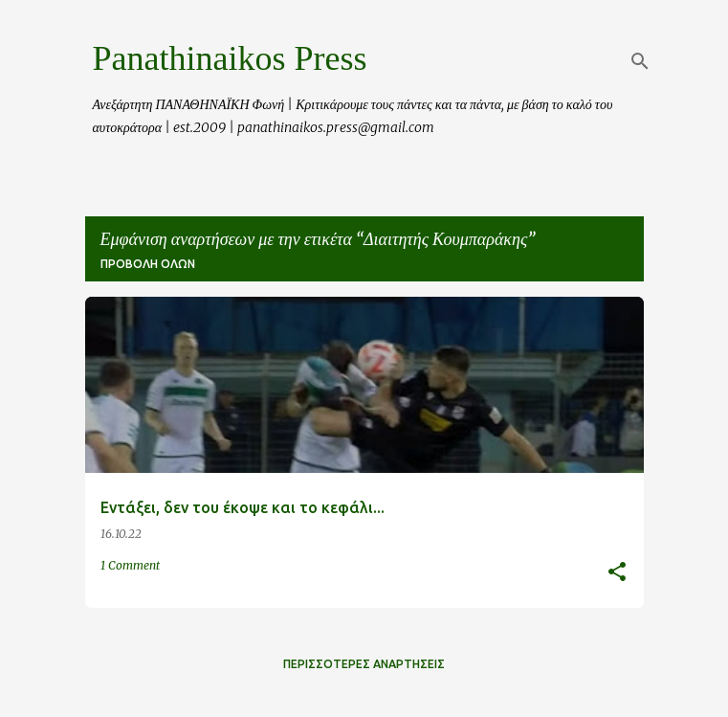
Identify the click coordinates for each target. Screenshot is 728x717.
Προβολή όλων (148, 264)
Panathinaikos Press (230, 58)
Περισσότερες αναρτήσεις (364, 664)
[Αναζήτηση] (640, 61)
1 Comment (130, 565)
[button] (617, 573)
